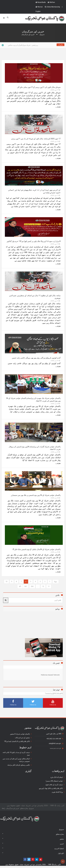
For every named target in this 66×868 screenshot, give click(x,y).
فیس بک (56, 663)
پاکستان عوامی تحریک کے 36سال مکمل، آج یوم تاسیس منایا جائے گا (37, 549)
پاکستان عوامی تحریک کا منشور (20, 734)
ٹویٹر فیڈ (56, 690)
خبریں (33, 843)
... (38, 586)
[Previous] (56, 582)
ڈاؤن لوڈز (33, 853)
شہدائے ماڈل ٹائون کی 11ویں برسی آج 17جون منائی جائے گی (39, 87)
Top (63, 861)
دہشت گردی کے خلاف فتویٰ (54, 785)
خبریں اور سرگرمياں (13, 808)
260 (32, 586)
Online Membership (52, 7)
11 (49, 586)
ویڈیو (58, 609)
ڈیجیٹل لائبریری (33, 848)
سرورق (42, 34)
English (38, 11)
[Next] (20, 586)
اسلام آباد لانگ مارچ (57, 777)
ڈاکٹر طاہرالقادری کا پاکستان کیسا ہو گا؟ (17, 741)
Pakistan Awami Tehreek (50, 675)
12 (43, 586)
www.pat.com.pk (57, 748)
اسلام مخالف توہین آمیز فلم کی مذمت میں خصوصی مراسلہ (16, 760)
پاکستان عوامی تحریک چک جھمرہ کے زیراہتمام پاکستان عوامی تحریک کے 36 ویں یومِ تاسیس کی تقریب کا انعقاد (33, 400)
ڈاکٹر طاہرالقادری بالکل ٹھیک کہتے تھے (51, 788)
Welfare (51, 2)
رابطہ (3, 808)
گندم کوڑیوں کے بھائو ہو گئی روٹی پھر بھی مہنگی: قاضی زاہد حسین (36, 358)
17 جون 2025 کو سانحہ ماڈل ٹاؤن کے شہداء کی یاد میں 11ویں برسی (36, 139)
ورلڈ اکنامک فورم (57, 792)
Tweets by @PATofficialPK (54, 694)
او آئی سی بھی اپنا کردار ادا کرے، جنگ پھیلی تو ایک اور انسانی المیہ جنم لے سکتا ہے (34, 191)
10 (6, 582)
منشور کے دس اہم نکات (22, 738)
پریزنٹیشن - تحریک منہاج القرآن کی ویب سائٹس (21, 45)
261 (26, 586)
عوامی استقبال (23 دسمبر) (54, 781)
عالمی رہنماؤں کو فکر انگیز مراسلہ (19, 765)
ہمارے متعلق (24, 808)
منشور (33, 839)
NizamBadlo (41, 2)
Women (39, 7)
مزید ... (58, 107)
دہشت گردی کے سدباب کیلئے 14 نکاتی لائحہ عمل (16, 754)
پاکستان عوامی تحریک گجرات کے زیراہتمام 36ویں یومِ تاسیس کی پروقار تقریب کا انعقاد (35, 448)
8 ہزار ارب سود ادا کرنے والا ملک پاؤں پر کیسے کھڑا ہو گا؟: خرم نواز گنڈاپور (34, 241)
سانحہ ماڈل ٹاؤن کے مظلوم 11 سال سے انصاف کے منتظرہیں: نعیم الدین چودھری (35, 297)
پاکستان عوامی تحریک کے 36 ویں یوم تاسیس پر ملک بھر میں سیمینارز (36, 495)
